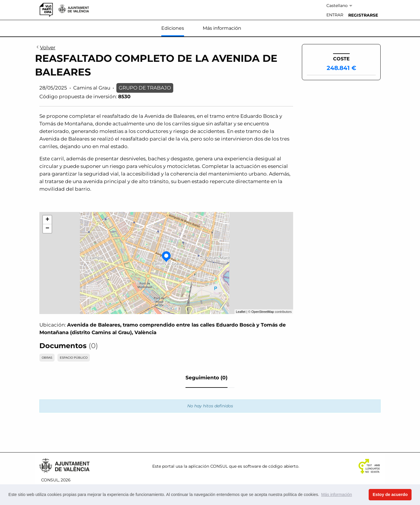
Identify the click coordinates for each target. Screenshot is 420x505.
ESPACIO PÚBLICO (74, 358)
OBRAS (47, 358)
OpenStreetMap (263, 312)
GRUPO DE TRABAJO (145, 88)
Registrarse (363, 15)
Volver (45, 48)
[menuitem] (335, 15)
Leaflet (241, 312)
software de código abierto (271, 466)
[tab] (206, 379)
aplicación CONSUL (208, 466)
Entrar (335, 15)
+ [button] (47, 220)
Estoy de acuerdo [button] (390, 495)
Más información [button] (337, 495)
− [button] (47, 229)
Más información (222, 28)
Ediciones (173, 28)
